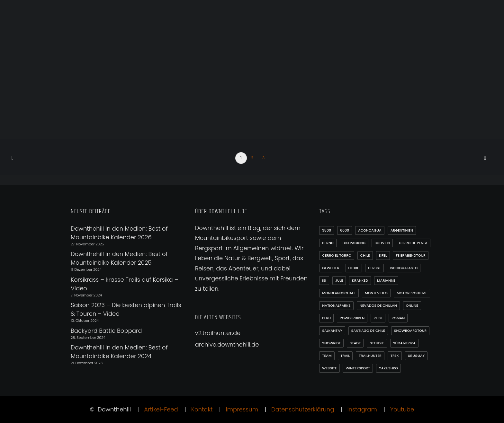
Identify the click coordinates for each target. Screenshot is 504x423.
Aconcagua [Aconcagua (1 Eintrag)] (370, 230)
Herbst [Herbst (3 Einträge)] (374, 268)
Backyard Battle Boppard (106, 331)
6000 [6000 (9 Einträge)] (345, 230)
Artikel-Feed (161, 409)
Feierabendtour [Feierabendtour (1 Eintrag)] (411, 255)
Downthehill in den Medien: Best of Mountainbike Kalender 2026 (119, 233)
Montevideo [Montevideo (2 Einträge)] (376, 293)
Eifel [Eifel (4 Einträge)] (383, 255)
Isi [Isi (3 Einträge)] (324, 280)
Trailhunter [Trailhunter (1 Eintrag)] (370, 356)
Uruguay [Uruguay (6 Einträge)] (416, 356)
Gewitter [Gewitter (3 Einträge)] (331, 268)
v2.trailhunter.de (218, 333)
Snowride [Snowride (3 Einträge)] (331, 343)
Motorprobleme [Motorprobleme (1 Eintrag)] (412, 293)
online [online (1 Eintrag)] (412, 305)
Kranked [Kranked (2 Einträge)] (360, 280)
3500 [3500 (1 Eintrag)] (327, 230)
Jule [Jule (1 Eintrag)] (339, 280)
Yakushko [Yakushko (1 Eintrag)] (388, 368)
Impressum (242, 409)
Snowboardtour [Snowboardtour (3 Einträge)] (410, 330)
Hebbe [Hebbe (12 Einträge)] (354, 268)
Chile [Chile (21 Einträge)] (365, 255)
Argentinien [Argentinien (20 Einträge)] (402, 230)
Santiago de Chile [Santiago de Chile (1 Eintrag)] (368, 330)
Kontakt (202, 409)
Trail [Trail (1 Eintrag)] (345, 356)
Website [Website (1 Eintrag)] (329, 368)
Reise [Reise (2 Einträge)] (378, 318)
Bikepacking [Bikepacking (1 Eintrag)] (354, 243)
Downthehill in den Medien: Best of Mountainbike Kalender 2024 (119, 352)
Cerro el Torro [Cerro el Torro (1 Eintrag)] (337, 255)
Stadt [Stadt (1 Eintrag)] (355, 343)
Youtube (402, 409)
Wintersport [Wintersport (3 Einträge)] (358, 368)
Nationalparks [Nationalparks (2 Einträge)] (336, 305)
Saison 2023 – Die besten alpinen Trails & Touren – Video (126, 309)
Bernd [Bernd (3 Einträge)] (328, 243)
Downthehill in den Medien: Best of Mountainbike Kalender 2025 (119, 258)
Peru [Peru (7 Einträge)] (326, 318)
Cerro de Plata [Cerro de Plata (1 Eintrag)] (413, 243)
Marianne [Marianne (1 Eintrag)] (386, 280)
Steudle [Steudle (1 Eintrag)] (377, 343)
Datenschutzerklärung (303, 409)
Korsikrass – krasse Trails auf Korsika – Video (124, 284)
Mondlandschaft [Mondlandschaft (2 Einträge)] (339, 293)
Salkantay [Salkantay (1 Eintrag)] (332, 330)
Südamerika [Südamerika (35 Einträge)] (404, 343)
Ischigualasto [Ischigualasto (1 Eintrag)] (404, 268)
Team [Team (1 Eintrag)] (327, 356)
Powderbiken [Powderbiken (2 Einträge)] (352, 318)
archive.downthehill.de (227, 344)
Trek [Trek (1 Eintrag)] (395, 356)
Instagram (362, 409)
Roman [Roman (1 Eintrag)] (398, 318)
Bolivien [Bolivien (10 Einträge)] (382, 243)
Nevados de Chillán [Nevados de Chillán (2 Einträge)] (378, 305)
